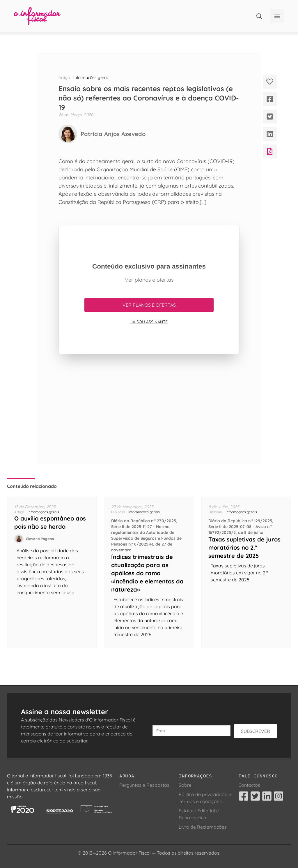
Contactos (249, 785)
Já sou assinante (149, 322)
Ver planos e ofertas (149, 305)
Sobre (185, 785)
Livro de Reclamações (203, 827)
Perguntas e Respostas (144, 785)
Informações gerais (91, 77)
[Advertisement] (149, 409)
